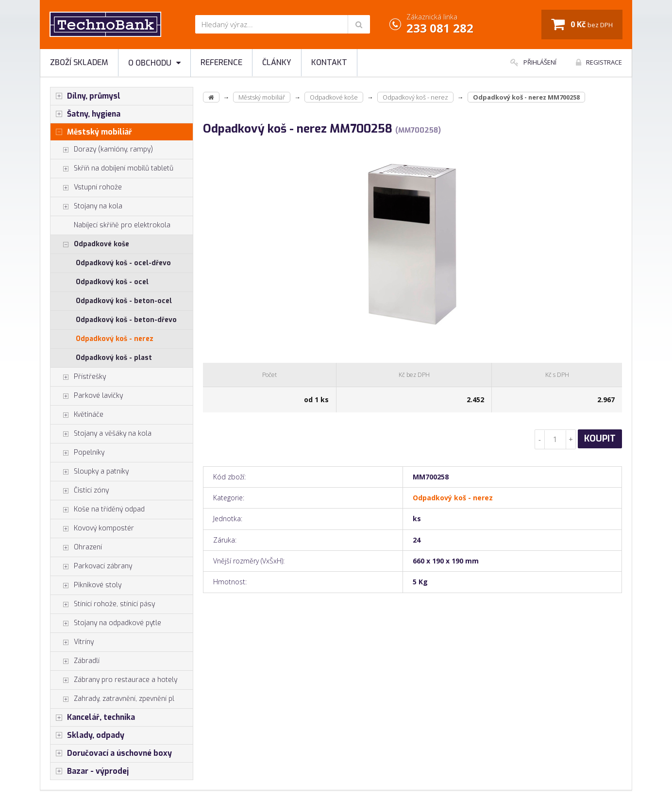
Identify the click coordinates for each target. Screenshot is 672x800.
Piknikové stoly (86, 585)
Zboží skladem (79, 62)
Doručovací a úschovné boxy (111, 753)
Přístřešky (78, 377)
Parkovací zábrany (91, 566)
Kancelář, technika (93, 717)
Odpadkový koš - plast (114, 358)
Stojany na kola (86, 206)
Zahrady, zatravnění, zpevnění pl (112, 699)
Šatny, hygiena (85, 114)
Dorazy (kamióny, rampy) (102, 150)
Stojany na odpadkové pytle (106, 623)
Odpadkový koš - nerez (115, 339)
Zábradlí (75, 661)
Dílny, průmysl (85, 96)
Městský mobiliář (91, 132)
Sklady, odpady (87, 735)
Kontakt (329, 62)
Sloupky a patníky (90, 472)
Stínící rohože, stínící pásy (103, 604)
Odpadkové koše (90, 244)
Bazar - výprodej (90, 771)
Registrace (599, 62)
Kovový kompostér (92, 528)
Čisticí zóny (80, 491)
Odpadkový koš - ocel (112, 282)
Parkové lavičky (87, 396)
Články (277, 62)
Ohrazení (76, 547)
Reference (221, 62)
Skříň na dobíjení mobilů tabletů (112, 169)
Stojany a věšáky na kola (101, 434)
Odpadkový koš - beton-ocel (124, 301)
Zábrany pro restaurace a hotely (114, 680)
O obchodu (154, 63)
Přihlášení (533, 62)
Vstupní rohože (86, 187)
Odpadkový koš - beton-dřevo (126, 320)
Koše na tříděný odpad (98, 510)
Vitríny (72, 642)
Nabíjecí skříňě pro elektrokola (122, 225)
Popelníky (77, 453)
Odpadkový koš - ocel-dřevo (123, 263)
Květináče (77, 415)
